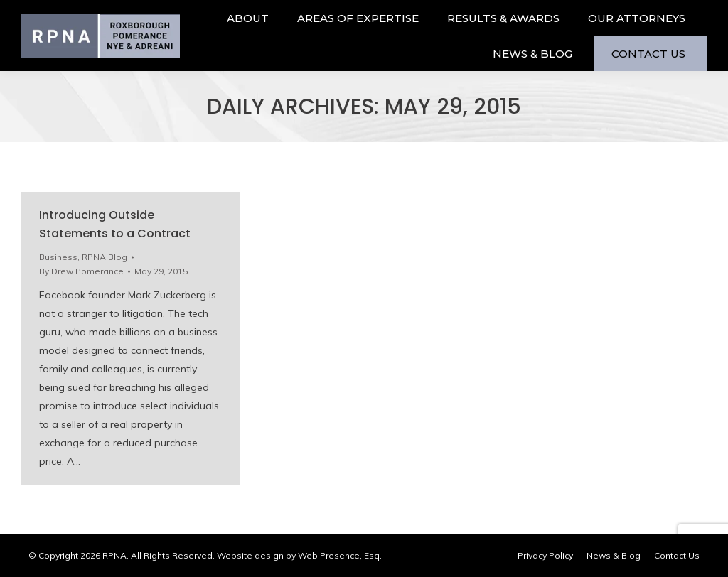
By (81, 271)
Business (58, 257)
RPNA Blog (105, 257)
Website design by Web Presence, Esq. (299, 555)
